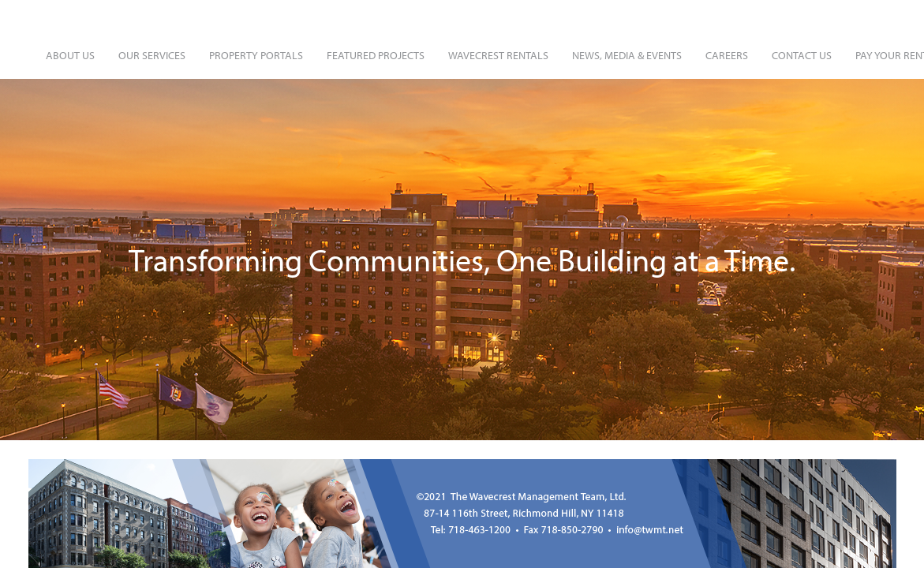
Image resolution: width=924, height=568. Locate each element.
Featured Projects (376, 55)
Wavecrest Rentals (498, 55)
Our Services (152, 55)
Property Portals (256, 55)
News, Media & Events (627, 55)
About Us (70, 55)
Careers (727, 55)
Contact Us (802, 55)
